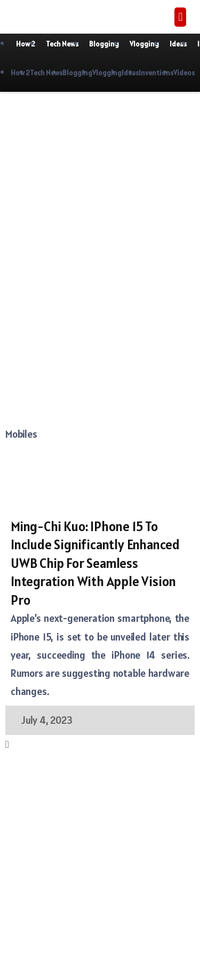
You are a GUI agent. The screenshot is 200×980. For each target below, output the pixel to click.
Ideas (178, 44)
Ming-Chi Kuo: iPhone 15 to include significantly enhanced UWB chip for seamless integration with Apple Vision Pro (95, 563)
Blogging (104, 44)
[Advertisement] (100, 203)
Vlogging (144, 44)
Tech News (62, 44)
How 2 (26, 44)
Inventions (156, 73)
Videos (184, 73)
